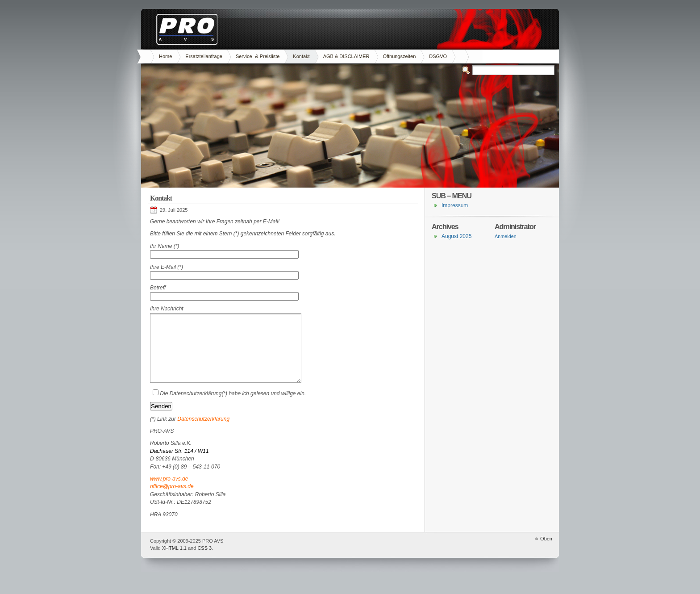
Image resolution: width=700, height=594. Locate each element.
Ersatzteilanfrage (204, 56)
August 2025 (456, 236)
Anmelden (506, 236)
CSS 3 (204, 561)
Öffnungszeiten (400, 56)
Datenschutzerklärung (203, 432)
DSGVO (438, 56)
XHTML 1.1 (174, 561)
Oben (546, 552)
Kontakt (301, 56)
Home (165, 56)
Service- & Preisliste (258, 56)
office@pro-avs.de (172, 500)
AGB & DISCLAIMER (346, 56)
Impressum (455, 205)
